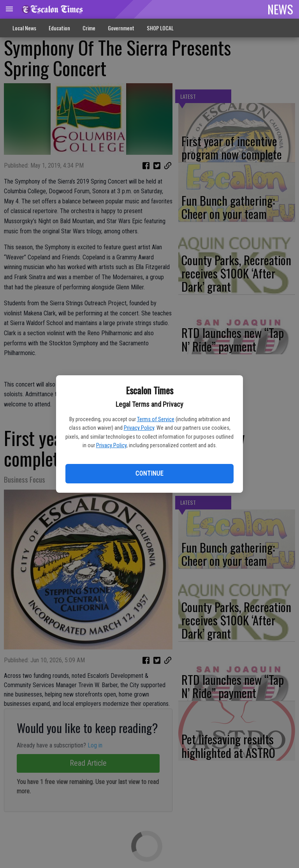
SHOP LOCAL (160, 28)
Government (121, 28)
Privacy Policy (139, 428)
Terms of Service (156, 419)
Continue (149, 473)
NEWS (280, 9)
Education (59, 28)
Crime (89, 28)
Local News (24, 28)
